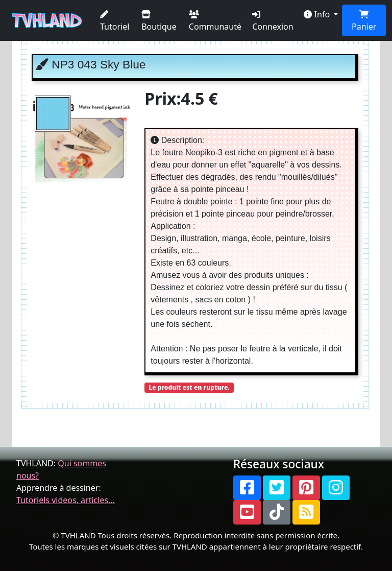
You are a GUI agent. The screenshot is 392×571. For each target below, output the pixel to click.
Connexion (273, 21)
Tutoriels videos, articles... (66, 500)
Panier (364, 21)
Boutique (159, 21)
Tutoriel (115, 21)
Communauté (215, 21)
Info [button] (318, 14)
